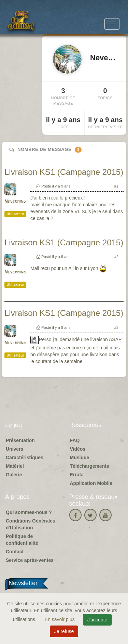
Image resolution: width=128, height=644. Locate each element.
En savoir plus (60, 619)
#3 (116, 327)
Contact (15, 552)
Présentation (20, 440)
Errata (77, 475)
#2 (116, 257)
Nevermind (15, 202)
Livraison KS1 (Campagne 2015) (64, 172)
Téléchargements (90, 466)
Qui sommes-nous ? (29, 512)
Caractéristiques (25, 458)
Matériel (15, 466)
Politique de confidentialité (22, 540)
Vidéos (78, 449)
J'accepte (97, 620)
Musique (80, 458)
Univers (15, 449)
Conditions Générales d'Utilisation (31, 524)
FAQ (75, 440)
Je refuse (64, 631)
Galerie (14, 475)
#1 (116, 186)
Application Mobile (91, 483)
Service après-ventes (30, 560)
